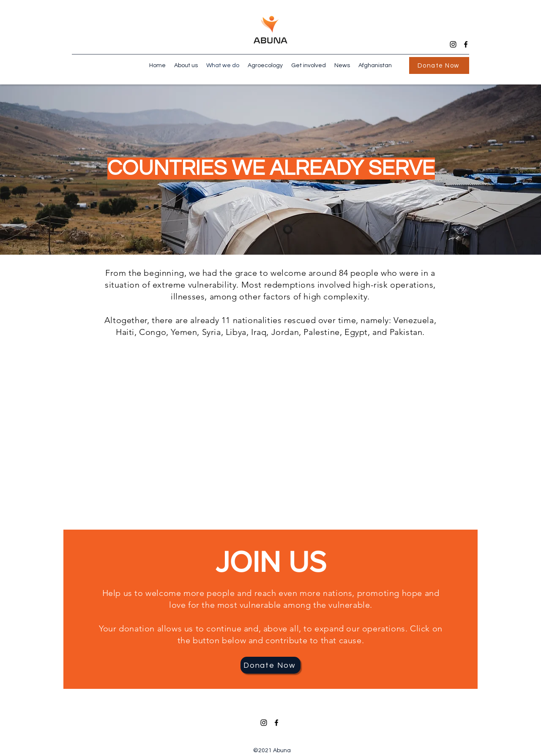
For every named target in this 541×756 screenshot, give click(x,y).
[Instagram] (453, 44)
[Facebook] (466, 44)
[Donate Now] (439, 65)
